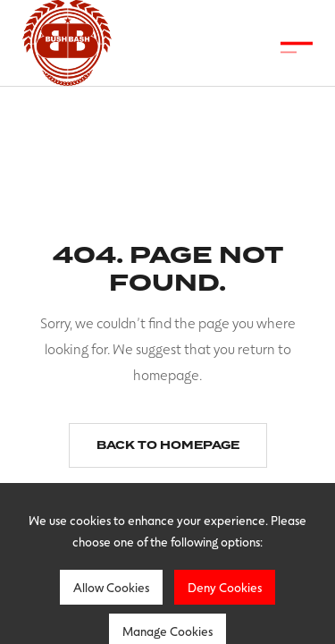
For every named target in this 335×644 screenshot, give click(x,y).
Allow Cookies (111, 587)
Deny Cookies (225, 587)
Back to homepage (168, 445)
